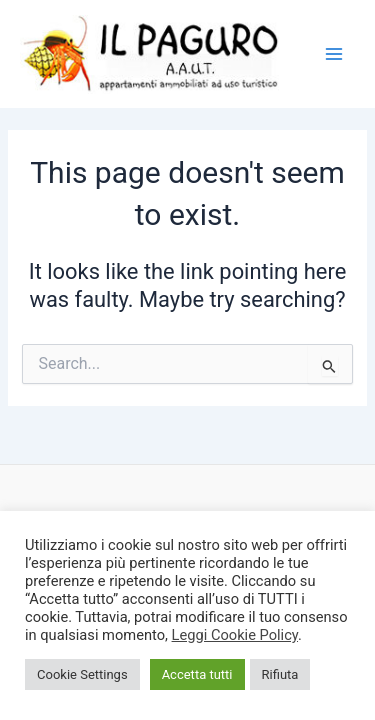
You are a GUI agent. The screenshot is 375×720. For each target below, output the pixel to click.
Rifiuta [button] (280, 674)
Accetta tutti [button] (197, 674)
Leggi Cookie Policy (235, 635)
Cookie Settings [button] (82, 674)
